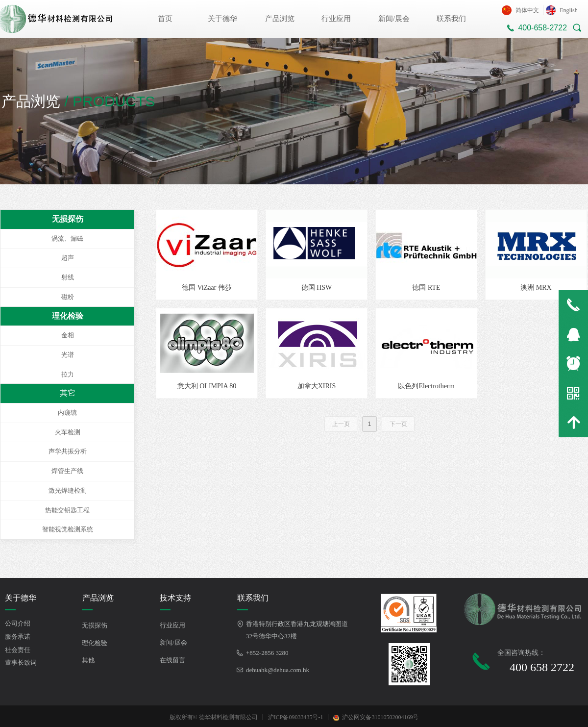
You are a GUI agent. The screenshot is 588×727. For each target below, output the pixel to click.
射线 (68, 277)
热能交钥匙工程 (67, 510)
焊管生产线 (67, 471)
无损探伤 (68, 219)
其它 (68, 393)
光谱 (68, 355)
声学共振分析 (68, 451)
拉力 (68, 374)
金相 (68, 335)
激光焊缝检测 (68, 490)
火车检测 (68, 432)
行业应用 (336, 19)
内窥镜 (67, 413)
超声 (68, 258)
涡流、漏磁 (67, 238)
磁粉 (68, 297)
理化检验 (68, 316)
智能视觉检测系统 (68, 529)
